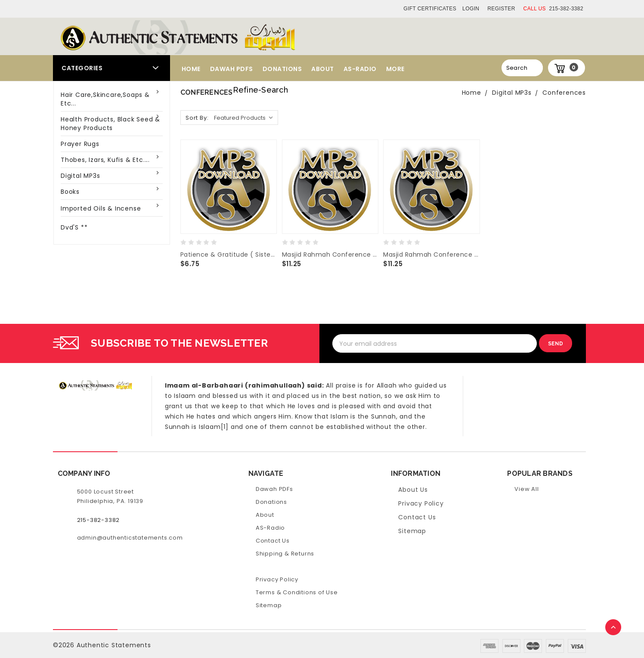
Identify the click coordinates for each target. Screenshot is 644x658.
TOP (614, 628)
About (323, 69)
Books (70, 192)
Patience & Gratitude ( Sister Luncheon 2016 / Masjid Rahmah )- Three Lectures (229, 255)
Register (501, 9)
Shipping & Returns (285, 554)
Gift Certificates (430, 9)
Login (471, 9)
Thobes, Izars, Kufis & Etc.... (105, 160)
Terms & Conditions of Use (297, 592)
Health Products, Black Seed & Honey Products (110, 124)
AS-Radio (360, 69)
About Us (413, 490)
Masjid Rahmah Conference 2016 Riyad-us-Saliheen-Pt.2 (330, 255)
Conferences (564, 93)
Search (517, 68)
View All (526, 489)
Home (191, 69)
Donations (282, 69)
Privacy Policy (277, 579)
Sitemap (269, 605)
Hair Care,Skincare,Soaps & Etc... (105, 99)
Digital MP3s (80, 176)
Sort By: (197, 118)
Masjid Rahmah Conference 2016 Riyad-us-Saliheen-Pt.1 (431, 255)
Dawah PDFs (232, 69)
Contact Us (273, 541)
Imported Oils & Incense (101, 208)
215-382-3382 (553, 9)
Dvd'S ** (74, 227)
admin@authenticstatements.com (130, 538)
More (395, 69)
